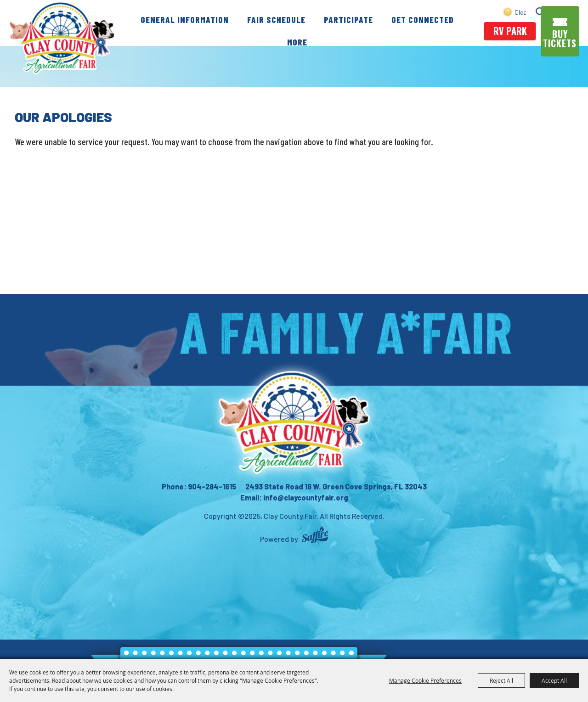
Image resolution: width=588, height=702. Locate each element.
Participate (348, 20)
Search (540, 12)
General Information (185, 20)
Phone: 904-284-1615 (199, 486)
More (297, 42)
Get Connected (423, 20)
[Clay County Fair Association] (294, 422)
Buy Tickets (560, 39)
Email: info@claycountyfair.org (294, 497)
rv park (510, 31)
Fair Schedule (276, 20)
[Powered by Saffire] (315, 536)
